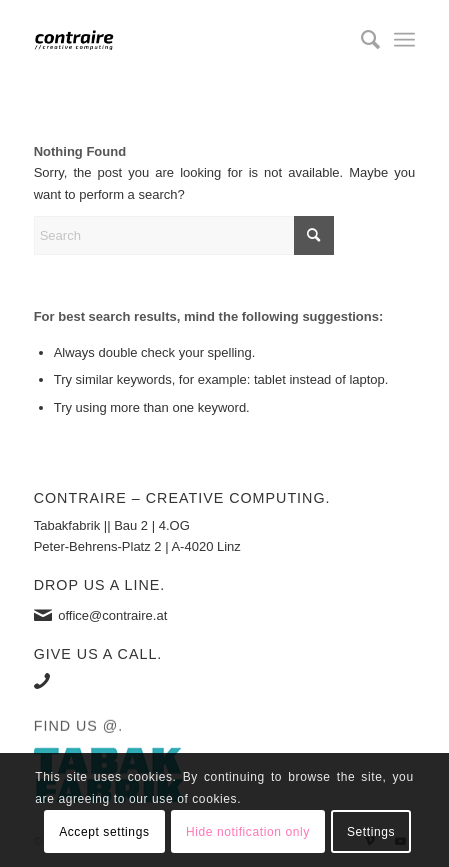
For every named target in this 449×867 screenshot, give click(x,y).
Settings (371, 832)
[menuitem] (360, 40)
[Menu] (404, 40)
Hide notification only (248, 832)
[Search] (360, 40)
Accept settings (104, 832)
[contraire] (186, 40)
